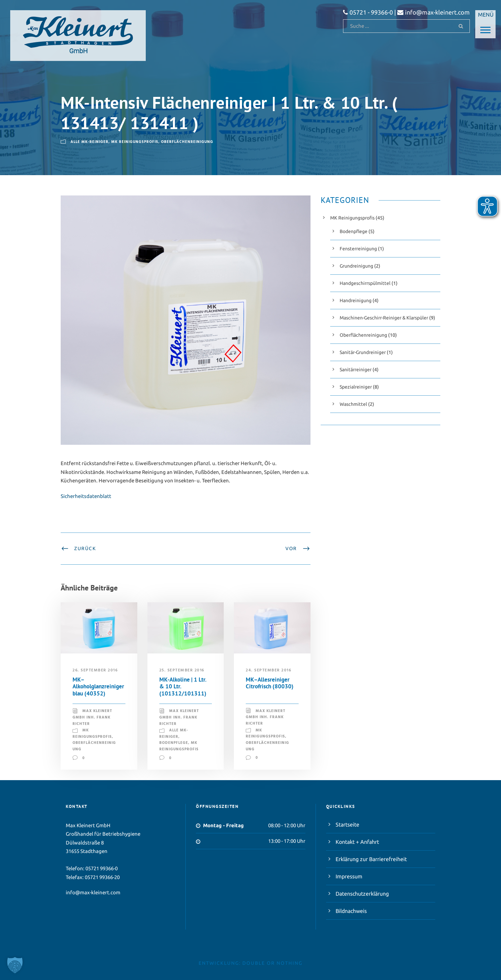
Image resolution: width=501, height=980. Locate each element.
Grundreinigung (356, 266)
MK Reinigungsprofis (135, 142)
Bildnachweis (351, 911)
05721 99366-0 (102, 868)
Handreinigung (356, 300)
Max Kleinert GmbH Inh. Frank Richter (92, 717)
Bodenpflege (174, 743)
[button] (15, 965)
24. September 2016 (268, 670)
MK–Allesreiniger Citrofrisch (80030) (270, 683)
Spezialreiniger (356, 387)
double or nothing (272, 963)
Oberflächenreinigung (187, 142)
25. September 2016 (182, 670)
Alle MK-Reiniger (89, 142)
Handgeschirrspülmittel (365, 283)
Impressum (349, 876)
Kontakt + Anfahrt (357, 842)
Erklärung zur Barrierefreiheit (371, 859)
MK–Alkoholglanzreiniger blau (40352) (98, 686)
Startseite (347, 825)
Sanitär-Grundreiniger (363, 352)
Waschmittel (353, 404)
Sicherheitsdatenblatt (86, 496)
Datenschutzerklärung (362, 894)
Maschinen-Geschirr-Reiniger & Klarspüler (384, 318)
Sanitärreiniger (356, 370)
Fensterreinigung (358, 249)
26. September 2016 (95, 670)
